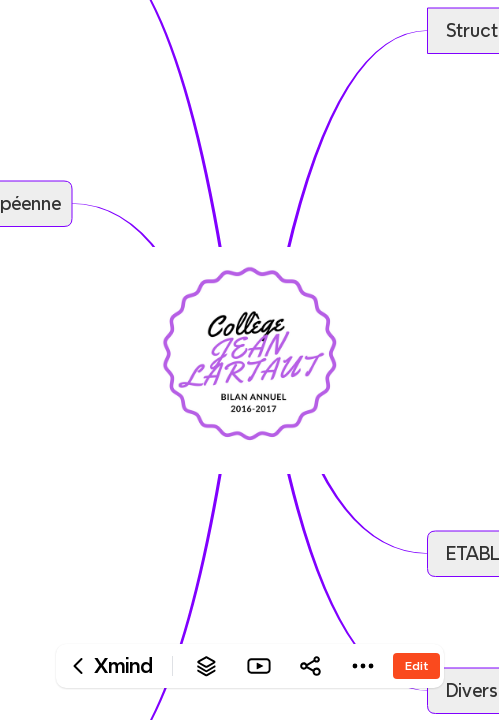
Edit (416, 665)
